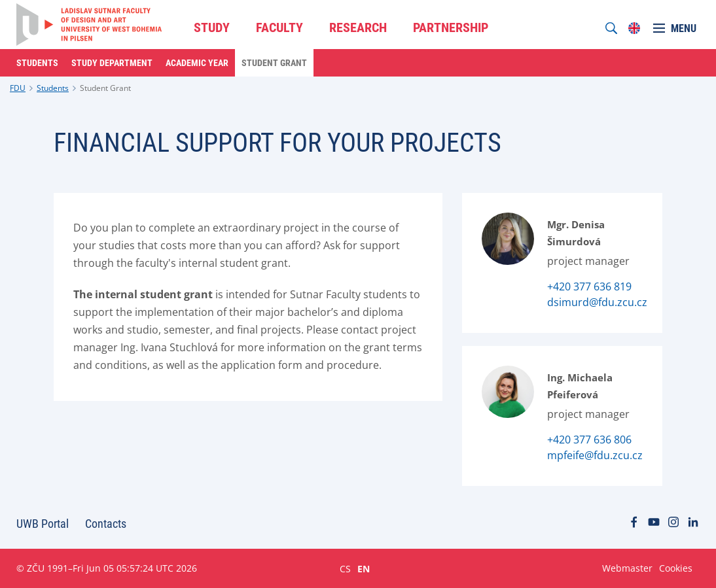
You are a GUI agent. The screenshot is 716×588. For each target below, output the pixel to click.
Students (53, 88)
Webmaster (627, 568)
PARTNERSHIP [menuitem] (451, 27)
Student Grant (105, 88)
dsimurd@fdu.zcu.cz (597, 302)
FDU (18, 88)
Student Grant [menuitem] (274, 63)
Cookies (676, 568)
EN (364, 568)
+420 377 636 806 (589, 440)
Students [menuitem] (37, 63)
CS (345, 568)
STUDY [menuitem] (212, 27)
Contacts (106, 524)
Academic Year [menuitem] (197, 63)
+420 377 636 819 (589, 286)
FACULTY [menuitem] (279, 27)
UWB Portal (43, 524)
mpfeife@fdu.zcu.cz (595, 455)
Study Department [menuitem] (112, 63)
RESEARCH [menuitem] (358, 27)
